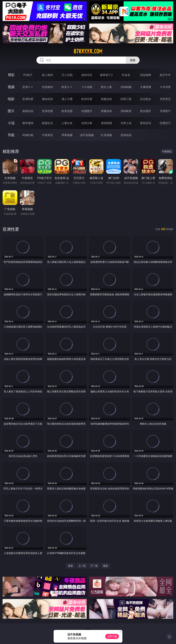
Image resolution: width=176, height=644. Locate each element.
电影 (11, 99)
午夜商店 (47, 135)
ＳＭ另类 (165, 87)
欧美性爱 (87, 99)
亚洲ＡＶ (28, 87)
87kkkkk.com (88, 51)
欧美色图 (67, 111)
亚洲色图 (47, 111)
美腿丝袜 (106, 111)
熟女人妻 (106, 87)
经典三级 (126, 99)
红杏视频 (106, 135)
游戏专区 (87, 75)
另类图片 (165, 111)
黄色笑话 (146, 123)
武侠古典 (87, 123)
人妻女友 (67, 123)
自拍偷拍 (47, 87)
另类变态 (165, 99)
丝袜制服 (126, 87)
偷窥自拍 (28, 111)
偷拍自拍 (47, 99)
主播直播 (146, 87)
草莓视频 (67, 135)
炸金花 (126, 75)
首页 (70, 566)
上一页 (82, 566)
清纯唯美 (126, 111)
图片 (11, 111)
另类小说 (126, 123)
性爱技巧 (165, 123)
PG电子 (28, 75)
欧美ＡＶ (67, 87)
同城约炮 (28, 135)
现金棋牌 (146, 75)
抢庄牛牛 (165, 75)
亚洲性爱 (28, 99)
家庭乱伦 (47, 123)
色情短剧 (126, 135)
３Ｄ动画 (87, 87)
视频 (11, 87)
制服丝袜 (106, 99)
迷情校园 (106, 123)
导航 (11, 135)
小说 (11, 123)
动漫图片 (87, 111)
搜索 (133, 60)
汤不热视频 (87, 135)
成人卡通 (67, 99)
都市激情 (28, 123)
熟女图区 (146, 111)
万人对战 (67, 75)
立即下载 (112, 636)
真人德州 (47, 75)
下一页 (94, 566)
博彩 (11, 75)
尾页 (106, 566)
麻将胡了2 (106, 75)
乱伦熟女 (146, 99)
